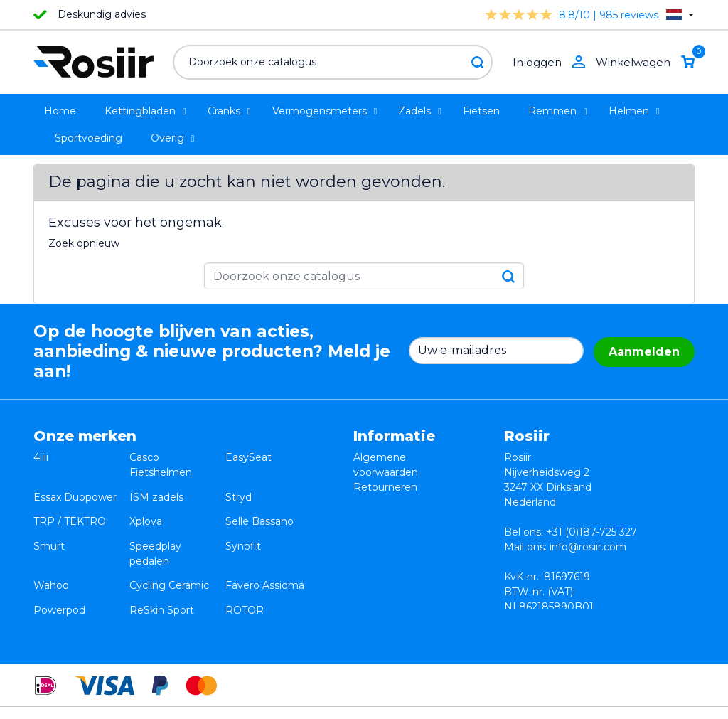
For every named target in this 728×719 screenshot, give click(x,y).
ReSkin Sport (162, 562)
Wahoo (51, 547)
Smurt (49, 517)
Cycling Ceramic (169, 547)
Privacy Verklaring (651, 701)
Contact (373, 532)
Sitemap (374, 547)
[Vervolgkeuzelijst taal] (680, 15)
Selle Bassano (259, 502)
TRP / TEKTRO (70, 502)
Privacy (371, 502)
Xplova (146, 502)
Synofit (243, 517)
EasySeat (248, 457)
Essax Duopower (75, 487)
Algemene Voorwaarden (537, 701)
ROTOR (245, 562)
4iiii (41, 457)
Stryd (239, 487)
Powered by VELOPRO (360, 701)
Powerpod (59, 562)
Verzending (382, 517)
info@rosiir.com (588, 547)
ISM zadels (156, 487)
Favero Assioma (265, 547)
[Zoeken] (333, 62)
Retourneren (385, 487)
